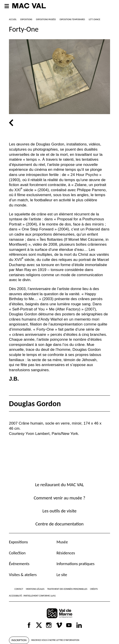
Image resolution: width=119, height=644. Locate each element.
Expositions (18, 542)
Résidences (66, 553)
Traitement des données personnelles (67, 589)
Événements (19, 564)
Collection (17, 553)
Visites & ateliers (23, 575)
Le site (62, 575)
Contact (19, 589)
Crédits (94, 589)
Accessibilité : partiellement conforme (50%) (32, 596)
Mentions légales (35, 589)
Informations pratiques (75, 564)
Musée (62, 542)
